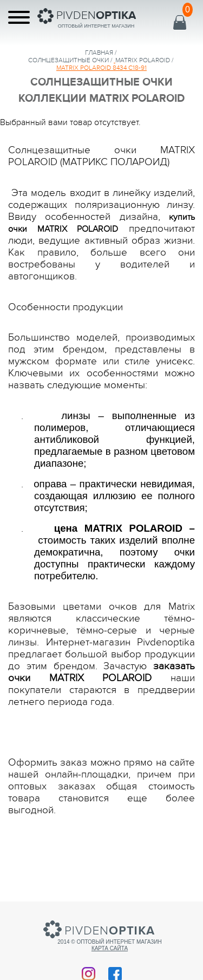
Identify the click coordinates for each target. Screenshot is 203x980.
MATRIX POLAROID (143, 60)
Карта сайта (110, 948)
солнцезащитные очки (68, 60)
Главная (99, 53)
